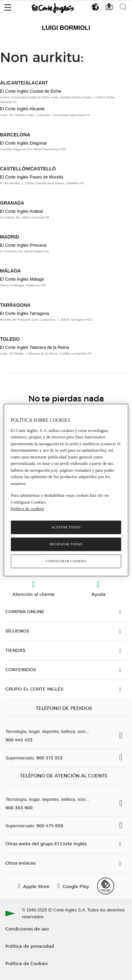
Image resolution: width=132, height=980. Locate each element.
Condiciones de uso (27, 929)
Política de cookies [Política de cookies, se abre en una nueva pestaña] (27, 508)
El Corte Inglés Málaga (22, 279)
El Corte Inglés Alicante (22, 109)
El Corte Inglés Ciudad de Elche (31, 91)
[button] (8, 6)
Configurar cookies (66, 561)
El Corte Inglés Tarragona (25, 313)
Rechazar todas (66, 544)
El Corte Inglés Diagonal (23, 143)
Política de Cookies (27, 963)
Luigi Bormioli (66, 28)
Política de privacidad (30, 946)
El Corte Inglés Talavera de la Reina (35, 347)
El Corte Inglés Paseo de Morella (32, 177)
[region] (66, 490)
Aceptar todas (66, 527)
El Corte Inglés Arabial (21, 211)
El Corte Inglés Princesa (23, 245)
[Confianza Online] (106, 886)
